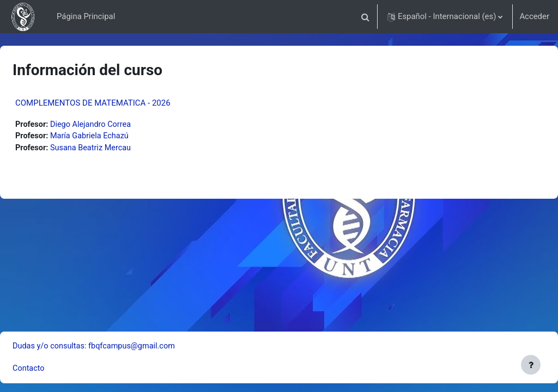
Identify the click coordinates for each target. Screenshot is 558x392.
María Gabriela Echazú (118, 137)
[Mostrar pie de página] (531, 365)
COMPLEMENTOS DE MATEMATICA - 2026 (119, 103)
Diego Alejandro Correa (119, 125)
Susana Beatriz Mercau (119, 149)
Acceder (534, 16)
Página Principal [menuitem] (86, 16)
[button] (366, 17)
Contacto (55, 369)
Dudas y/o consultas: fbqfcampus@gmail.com (122, 345)
